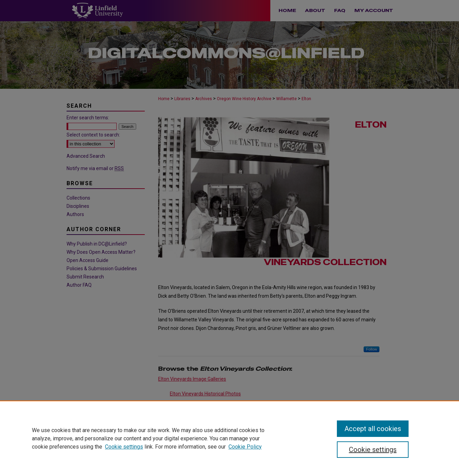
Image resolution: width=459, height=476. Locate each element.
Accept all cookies (373, 429)
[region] (229, 438)
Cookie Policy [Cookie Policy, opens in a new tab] (245, 447)
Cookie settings (124, 447)
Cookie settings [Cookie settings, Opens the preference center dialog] (373, 450)
